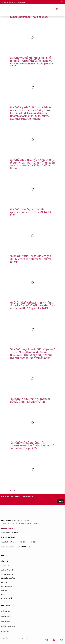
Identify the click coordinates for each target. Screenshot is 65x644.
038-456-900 (15, 533)
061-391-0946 (31, 542)
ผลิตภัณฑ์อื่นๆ (5, 632)
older (13, 490)
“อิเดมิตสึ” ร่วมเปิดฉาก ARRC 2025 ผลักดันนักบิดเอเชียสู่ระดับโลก (30, 400)
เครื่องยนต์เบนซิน (6, 616)
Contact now (22, 2)
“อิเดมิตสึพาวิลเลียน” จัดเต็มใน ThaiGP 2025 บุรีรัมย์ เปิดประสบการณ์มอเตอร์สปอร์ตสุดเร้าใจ (32, 446)
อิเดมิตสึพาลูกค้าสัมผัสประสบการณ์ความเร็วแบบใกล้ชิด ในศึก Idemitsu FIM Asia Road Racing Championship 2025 (32, 62)
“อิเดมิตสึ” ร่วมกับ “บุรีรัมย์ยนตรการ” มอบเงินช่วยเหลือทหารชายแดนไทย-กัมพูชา (31, 259)
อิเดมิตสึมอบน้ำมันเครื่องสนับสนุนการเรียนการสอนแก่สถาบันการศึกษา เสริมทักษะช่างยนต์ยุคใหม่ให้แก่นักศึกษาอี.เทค (32, 164)
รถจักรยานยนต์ (6, 611)
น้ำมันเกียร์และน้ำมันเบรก (8, 626)
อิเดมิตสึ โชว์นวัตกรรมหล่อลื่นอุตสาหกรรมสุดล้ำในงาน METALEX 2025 (31, 212)
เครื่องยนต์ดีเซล (6, 621)
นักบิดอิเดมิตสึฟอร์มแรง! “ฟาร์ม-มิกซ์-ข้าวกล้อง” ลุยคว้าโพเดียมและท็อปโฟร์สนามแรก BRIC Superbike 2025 (32, 305)
